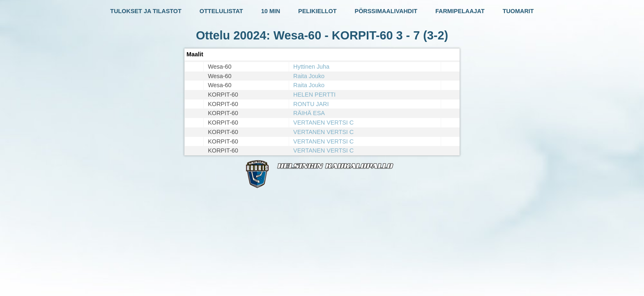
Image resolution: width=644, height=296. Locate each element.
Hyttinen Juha (311, 67)
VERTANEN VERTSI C (323, 123)
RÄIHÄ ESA (309, 113)
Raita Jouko (309, 76)
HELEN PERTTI (314, 95)
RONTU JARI (311, 104)
